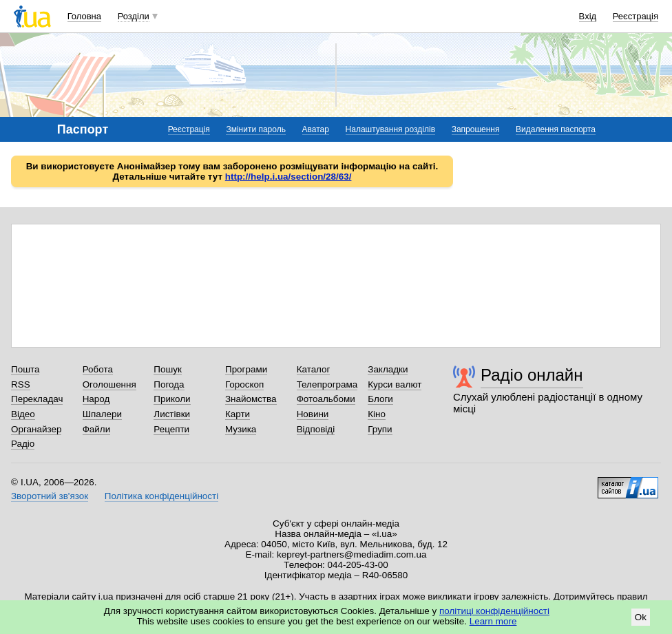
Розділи (134, 16)
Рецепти (171, 429)
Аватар (316, 129)
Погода (169, 384)
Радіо (23, 444)
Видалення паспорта (556, 129)
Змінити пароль (256, 129)
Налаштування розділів (390, 129)
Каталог (314, 369)
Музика (241, 429)
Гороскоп (244, 384)
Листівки (172, 414)
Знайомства (251, 399)
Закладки (388, 369)
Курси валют (395, 384)
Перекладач (37, 399)
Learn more (493, 621)
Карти (238, 414)
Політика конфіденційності (161, 496)
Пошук (168, 369)
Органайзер (36, 429)
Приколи (172, 399)
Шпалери (102, 414)
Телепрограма (327, 384)
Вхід (588, 16)
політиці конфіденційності (494, 611)
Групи (380, 429)
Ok (641, 617)
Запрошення (476, 129)
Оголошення (109, 384)
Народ (96, 399)
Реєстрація (636, 16)
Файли (97, 429)
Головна (84, 16)
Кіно (377, 414)
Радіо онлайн (532, 375)
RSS (21, 384)
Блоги (380, 399)
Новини (313, 414)
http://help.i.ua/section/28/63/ (288, 177)
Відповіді (316, 429)
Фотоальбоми (326, 399)
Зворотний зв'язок (50, 496)
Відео (23, 414)
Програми (246, 369)
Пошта (25, 369)
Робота (98, 369)
